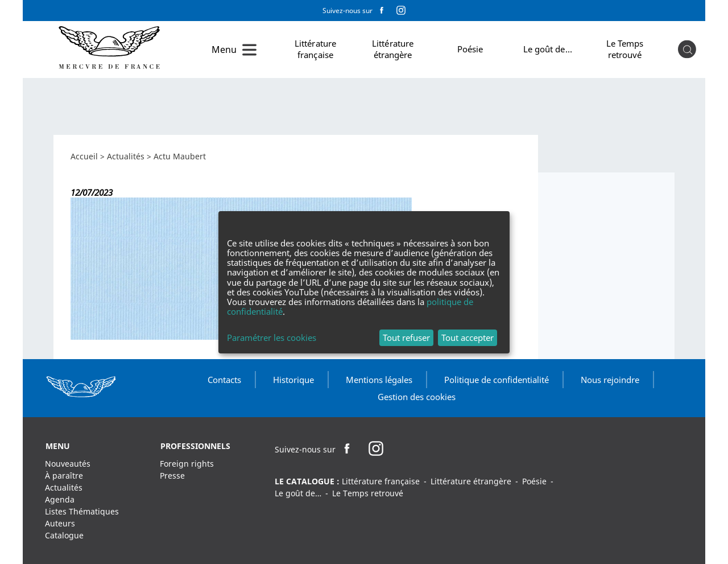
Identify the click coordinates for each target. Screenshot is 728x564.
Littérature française (315, 49)
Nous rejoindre (610, 380)
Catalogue (64, 535)
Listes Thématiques (82, 511)
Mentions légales (379, 380)
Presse (172, 476)
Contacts (224, 380)
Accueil (84, 156)
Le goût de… (548, 49)
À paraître (64, 476)
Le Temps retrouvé (625, 49)
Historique (293, 380)
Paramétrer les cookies (272, 338)
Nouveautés (68, 464)
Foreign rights (187, 464)
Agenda (60, 499)
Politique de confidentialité (497, 380)
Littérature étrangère (393, 49)
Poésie (470, 49)
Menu (224, 50)
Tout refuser (406, 337)
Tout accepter (468, 337)
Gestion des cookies (417, 397)
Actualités (126, 156)
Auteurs (60, 523)
